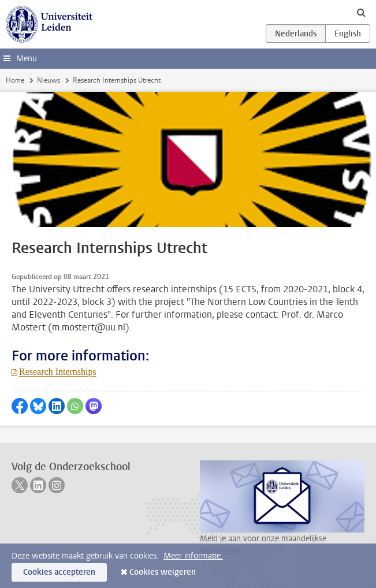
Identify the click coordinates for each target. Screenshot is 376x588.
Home (15, 80)
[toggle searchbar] (361, 12)
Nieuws (49, 80)
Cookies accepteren (59, 572)
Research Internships (58, 372)
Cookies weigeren (163, 572)
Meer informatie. (193, 556)
